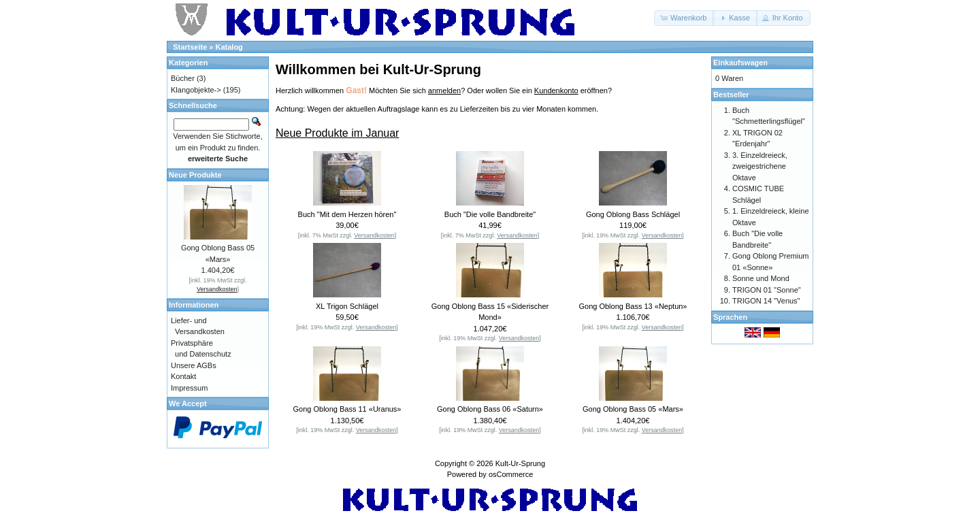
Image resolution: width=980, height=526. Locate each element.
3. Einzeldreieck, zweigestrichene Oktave (760, 166)
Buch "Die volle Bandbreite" (490, 214)
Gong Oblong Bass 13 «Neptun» (633, 306)
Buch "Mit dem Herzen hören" (347, 214)
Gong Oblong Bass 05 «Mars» (633, 409)
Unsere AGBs (194, 365)
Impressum (189, 388)
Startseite (190, 47)
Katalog (229, 47)
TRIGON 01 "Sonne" (767, 290)
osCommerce (511, 474)
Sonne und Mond (761, 278)
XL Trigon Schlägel (347, 306)
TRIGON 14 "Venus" (766, 301)
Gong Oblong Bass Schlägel (633, 214)
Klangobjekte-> (196, 90)
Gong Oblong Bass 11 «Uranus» (347, 409)
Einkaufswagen (740, 63)
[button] (684, 18)
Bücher (183, 78)
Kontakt (183, 376)
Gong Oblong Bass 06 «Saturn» (490, 409)
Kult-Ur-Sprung (520, 463)
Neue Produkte (195, 175)
